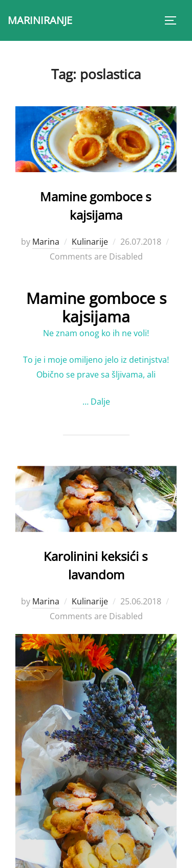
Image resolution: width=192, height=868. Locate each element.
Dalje (100, 402)
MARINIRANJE (40, 20)
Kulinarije (90, 242)
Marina (46, 242)
